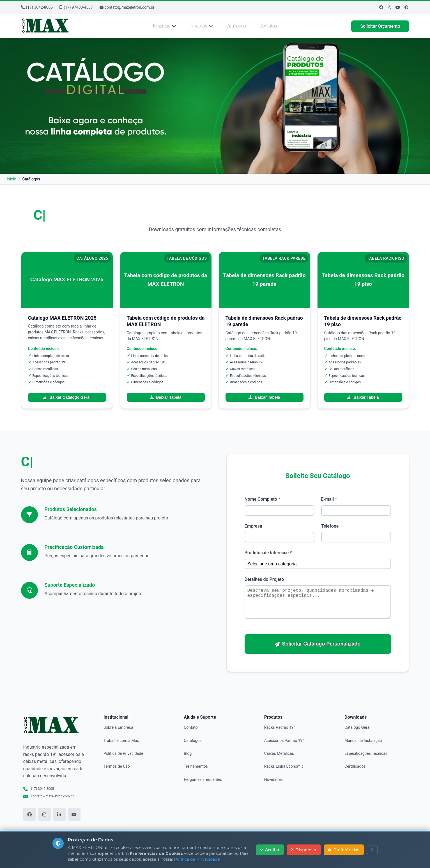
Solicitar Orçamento (380, 26)
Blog (188, 753)
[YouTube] (74, 814)
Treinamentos (196, 766)
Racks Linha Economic (284, 766)
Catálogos (236, 26)
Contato (191, 727)
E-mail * (329, 499)
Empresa (165, 26)
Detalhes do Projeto (264, 579)
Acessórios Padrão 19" (284, 741)
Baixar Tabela (165, 397)
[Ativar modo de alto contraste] (406, 7)
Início (12, 179)
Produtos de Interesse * (268, 553)
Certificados (355, 766)
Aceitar (270, 850)
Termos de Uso (117, 766)
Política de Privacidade (123, 753)
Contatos (268, 26)
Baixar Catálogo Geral (67, 397)
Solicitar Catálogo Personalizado (318, 644)
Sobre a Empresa (118, 727)
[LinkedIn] (59, 814)
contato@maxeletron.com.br (127, 7)
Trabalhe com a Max (121, 741)
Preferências (344, 850)
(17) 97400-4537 (76, 7)
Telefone (330, 526)
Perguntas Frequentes (203, 779)
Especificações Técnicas (366, 753)
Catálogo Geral (357, 727)
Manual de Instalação (363, 741)
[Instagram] (389, 7)
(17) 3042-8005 (37, 7)
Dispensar (304, 850)
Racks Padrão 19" (280, 727)
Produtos (201, 26)
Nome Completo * (262, 499)
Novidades (273, 779)
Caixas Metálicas (279, 753)
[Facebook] (381, 7)
